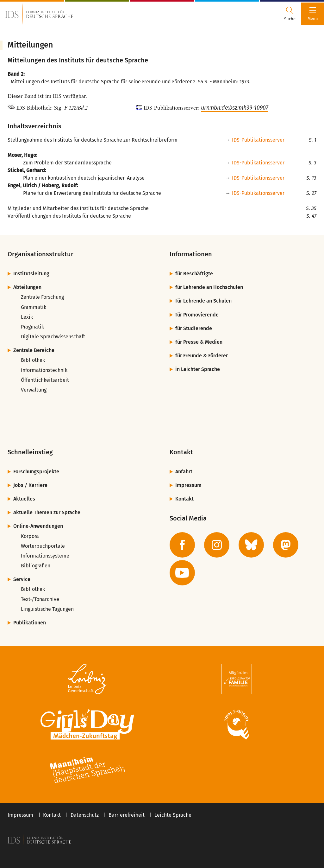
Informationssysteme (45, 556)
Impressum (188, 485)
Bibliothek (33, 360)
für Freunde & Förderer (202, 356)
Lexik (27, 317)
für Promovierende (197, 315)
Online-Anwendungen (38, 526)
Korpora (30, 536)
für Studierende (194, 328)
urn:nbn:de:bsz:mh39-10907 (235, 108)
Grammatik (34, 307)
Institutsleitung (31, 274)
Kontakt (184, 499)
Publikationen (30, 623)
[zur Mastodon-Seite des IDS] (286, 545)
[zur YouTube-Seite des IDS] (182, 573)
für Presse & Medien (199, 342)
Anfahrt (184, 472)
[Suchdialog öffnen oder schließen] (290, 14)
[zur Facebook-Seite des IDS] (182, 545)
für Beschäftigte (194, 274)
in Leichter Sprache (198, 369)
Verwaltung (34, 390)
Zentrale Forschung (42, 297)
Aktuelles (24, 499)
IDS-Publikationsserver (258, 140)
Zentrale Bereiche (34, 350)
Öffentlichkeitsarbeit (45, 380)
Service (22, 579)
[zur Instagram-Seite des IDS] (217, 545)
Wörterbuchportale (43, 546)
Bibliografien (36, 566)
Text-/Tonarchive (40, 599)
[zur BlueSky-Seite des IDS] (251, 545)
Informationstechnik (44, 370)
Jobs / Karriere (30, 485)
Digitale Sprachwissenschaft (53, 337)
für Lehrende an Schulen (203, 301)
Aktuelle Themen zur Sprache (47, 512)
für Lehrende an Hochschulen (209, 287)
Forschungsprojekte (36, 472)
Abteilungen (27, 287)
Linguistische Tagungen (47, 609)
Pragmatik (32, 327)
